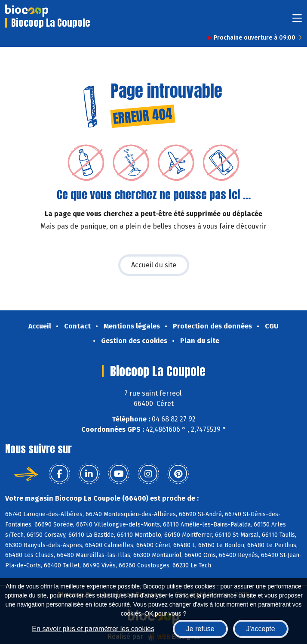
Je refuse (200, 629)
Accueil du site (154, 265)
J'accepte (261, 629)
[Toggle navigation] (297, 21)
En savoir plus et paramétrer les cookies (93, 629)
